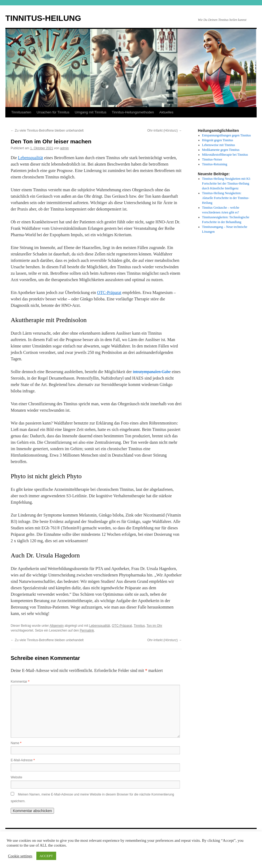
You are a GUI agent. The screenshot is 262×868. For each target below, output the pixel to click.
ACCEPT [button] (46, 856)
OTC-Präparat (109, 292)
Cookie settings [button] (20, 856)
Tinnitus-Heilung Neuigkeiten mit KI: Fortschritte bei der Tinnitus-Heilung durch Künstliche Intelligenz (226, 183)
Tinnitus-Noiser (212, 159)
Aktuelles (166, 112)
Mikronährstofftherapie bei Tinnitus (225, 155)
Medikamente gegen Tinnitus (221, 150)
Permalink (87, 630)
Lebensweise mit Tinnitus (219, 145)
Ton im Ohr (154, 626)
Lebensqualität (30, 158)
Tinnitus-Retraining (215, 164)
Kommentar (20, 682)
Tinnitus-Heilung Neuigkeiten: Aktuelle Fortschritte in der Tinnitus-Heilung (226, 198)
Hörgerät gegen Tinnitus (218, 140)
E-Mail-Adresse (23, 760)
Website (16, 777)
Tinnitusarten (21, 112)
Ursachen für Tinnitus (53, 112)
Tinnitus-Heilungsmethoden (133, 112)
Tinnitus (139, 626)
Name (16, 743)
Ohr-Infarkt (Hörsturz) (165, 131)
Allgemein (57, 626)
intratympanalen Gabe (152, 372)
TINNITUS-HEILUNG (43, 18)
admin (65, 148)
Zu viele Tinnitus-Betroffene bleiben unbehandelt (47, 131)
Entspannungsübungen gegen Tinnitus (227, 135)
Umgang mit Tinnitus (91, 112)
